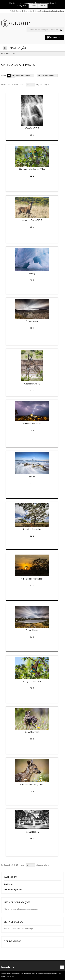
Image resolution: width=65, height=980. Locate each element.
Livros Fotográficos (13, 889)
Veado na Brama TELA (32, 220)
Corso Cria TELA (32, 732)
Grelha (8, 76)
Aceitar (33, 6)
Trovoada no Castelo (32, 424)
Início (3, 54)
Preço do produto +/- (24, 75)
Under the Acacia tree (32, 529)
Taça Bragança (32, 832)
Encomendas (28, 11)
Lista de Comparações (55, 11)
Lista (13, 76)
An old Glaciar (32, 630)
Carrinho (19, 11)
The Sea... (32, 477)
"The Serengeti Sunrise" (32, 579)
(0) (59, 37)
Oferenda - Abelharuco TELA (32, 169)
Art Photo (8, 884)
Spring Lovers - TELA (32, 682)
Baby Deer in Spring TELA (32, 785)
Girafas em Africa (32, 384)
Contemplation (32, 321)
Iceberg (32, 274)
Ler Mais (43, 6)
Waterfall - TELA (32, 128)
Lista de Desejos (40, 11)
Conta (12, 11)
